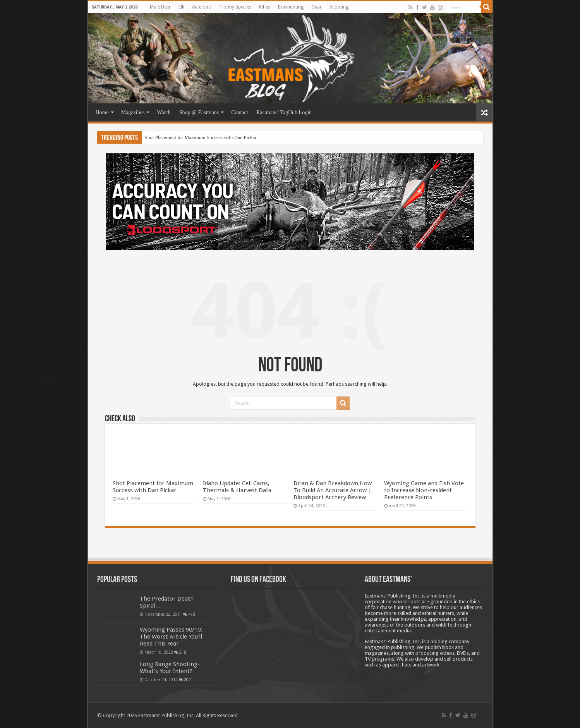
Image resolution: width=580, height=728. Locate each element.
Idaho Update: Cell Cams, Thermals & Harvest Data (237, 487)
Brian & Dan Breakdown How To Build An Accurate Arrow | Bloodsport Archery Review (333, 490)
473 (192, 614)
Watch (164, 112)
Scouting (339, 7)
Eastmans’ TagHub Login (284, 112)
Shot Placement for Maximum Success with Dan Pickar (201, 137)
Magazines (133, 112)
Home (102, 112)
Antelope (201, 7)
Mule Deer (160, 7)
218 (183, 652)
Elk (181, 7)
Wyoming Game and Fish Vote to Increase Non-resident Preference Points (424, 490)
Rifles (265, 7)
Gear (317, 7)
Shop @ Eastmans (199, 112)
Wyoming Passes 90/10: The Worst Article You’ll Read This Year (171, 637)
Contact (240, 112)
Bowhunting (291, 7)
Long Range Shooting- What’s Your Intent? (170, 668)
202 (187, 680)
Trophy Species (235, 7)
